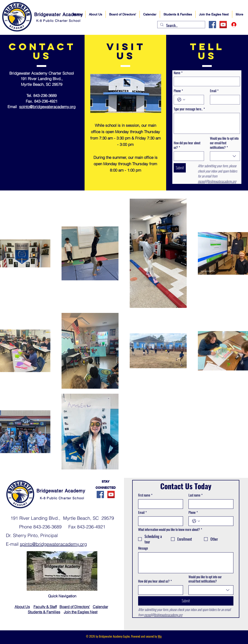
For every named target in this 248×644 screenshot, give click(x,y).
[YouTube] (223, 25)
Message (143, 548)
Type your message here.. (189, 109)
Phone (178, 91)
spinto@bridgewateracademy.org (47, 107)
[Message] (186, 563)
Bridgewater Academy (59, 15)
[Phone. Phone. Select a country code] (181, 100)
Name (178, 73)
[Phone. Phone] (193, 100)
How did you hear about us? (187, 145)
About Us (22, 607)
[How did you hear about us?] (187, 156)
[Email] (224, 100)
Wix (160, 636)
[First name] (159, 504)
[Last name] (210, 504)
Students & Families (44, 612)
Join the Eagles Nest (81, 612)
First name (145, 495)
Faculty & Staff (45, 607)
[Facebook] (212, 25)
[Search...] (181, 25)
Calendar (100, 607)
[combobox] (225, 156)
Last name (196, 495)
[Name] (205, 81)
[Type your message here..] (207, 123)
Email (214, 91)
